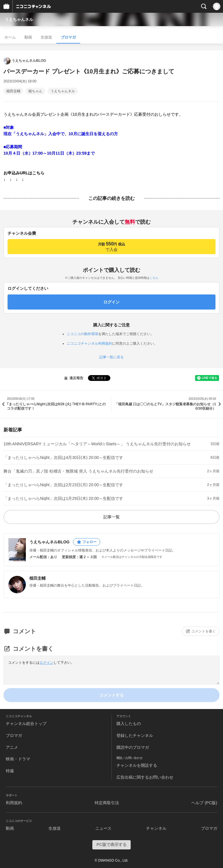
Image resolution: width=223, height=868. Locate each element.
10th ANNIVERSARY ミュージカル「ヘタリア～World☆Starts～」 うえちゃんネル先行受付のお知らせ (97, 444)
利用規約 (14, 803)
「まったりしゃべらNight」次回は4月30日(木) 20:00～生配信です (63, 457)
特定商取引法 (107, 803)
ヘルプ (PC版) (204, 803)
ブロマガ (68, 37)
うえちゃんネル (19, 19)
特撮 (10, 771)
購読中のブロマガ (133, 747)
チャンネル (156, 828)
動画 (28, 37)
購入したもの (129, 724)
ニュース (103, 828)
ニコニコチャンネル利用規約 (89, 343)
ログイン (46, 663)
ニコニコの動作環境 (82, 334)
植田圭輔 (13, 91)
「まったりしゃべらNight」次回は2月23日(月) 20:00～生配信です (63, 485)
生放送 (46, 37)
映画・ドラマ (18, 759)
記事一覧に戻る (111, 357)
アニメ (12, 747)
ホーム (10, 37)
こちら (154, 278)
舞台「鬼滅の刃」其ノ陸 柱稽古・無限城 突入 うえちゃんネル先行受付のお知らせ (78, 471)
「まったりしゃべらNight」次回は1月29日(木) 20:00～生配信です (63, 498)
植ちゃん (35, 91)
